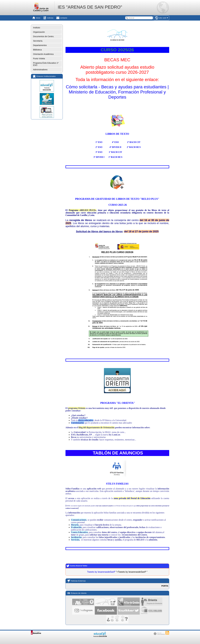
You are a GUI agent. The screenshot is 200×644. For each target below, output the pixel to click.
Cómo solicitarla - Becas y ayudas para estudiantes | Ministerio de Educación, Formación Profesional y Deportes (117, 92)
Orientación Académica (43, 54)
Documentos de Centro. (44, 36)
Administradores (40, 70)
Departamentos (40, 45)
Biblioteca (37, 50)
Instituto (37, 28)
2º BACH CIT (134, 142)
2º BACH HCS (134, 147)
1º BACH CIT (115, 152)
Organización (39, 32)
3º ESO (99, 152)
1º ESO (99, 142)
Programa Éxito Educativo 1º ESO (46, 64)
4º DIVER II (115, 147)
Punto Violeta (39, 59)
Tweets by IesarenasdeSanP (101, 572)
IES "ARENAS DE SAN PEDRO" (90, 7)
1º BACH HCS (115, 157)
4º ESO (115, 142)
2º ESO (99, 147)
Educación (145, 498)
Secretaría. (38, 41)
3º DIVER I (99, 157)
